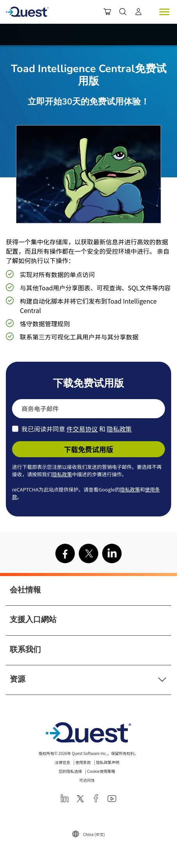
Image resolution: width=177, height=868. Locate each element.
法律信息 (62, 762)
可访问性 (87, 780)
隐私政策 (119, 429)
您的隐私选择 (70, 771)
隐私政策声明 (108, 762)
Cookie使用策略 (101, 771)
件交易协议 (82, 429)
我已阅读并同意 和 (77, 429)
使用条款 (83, 762)
